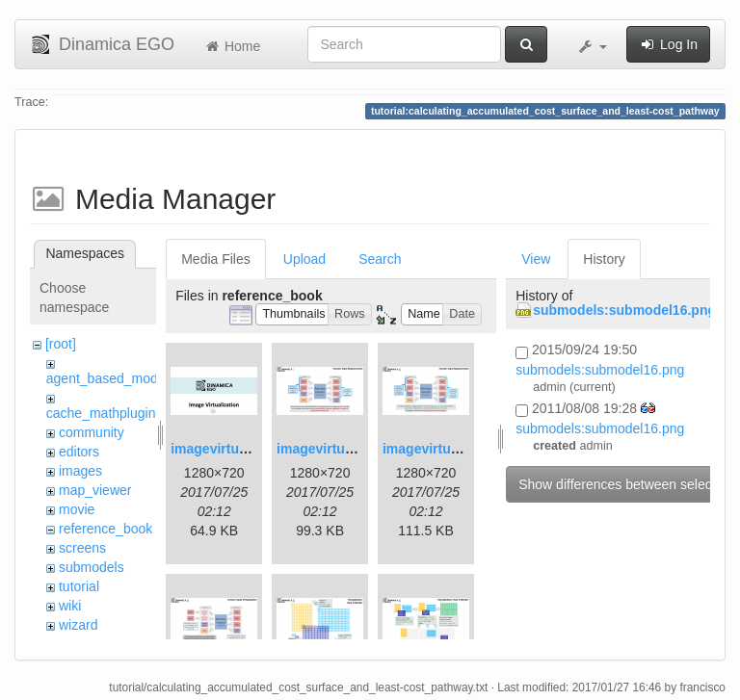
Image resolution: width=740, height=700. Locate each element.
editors (79, 452)
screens (82, 548)
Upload (304, 259)
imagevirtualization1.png (250, 449)
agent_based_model (107, 378)
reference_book (106, 529)
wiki (70, 606)
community (92, 432)
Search (380, 259)
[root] (61, 344)
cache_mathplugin (101, 413)
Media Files (216, 259)
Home (232, 46)
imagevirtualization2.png (356, 449)
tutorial (79, 586)
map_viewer (95, 490)
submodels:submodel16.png (624, 310)
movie (77, 509)
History (604, 259)
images (80, 471)
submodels (92, 567)
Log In (668, 44)
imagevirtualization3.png (462, 449)
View (536, 259)
